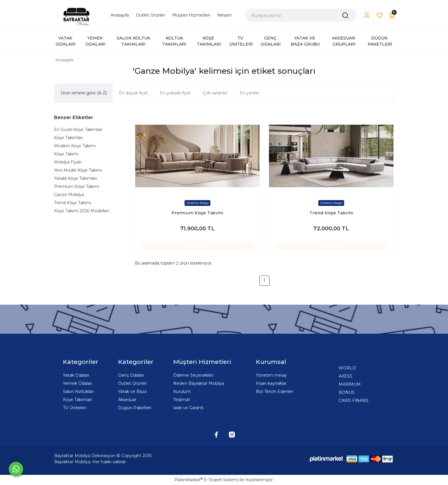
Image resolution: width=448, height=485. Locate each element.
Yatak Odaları (76, 375)
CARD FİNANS (354, 400)
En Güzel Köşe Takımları (78, 130)
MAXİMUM (350, 384)
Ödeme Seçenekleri (193, 375)
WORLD (347, 368)
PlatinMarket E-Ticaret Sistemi (206, 480)
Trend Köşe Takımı (73, 203)
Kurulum (182, 391)
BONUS (347, 392)
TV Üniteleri (75, 408)
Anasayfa (64, 60)
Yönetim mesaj (271, 375)
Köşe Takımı (66, 154)
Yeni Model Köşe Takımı (78, 170)
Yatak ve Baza (132, 391)
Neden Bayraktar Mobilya (199, 383)
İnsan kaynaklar (271, 383)
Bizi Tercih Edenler (274, 391)
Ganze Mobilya (69, 195)
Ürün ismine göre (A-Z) (84, 93)
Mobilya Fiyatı (68, 162)
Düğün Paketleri (135, 408)
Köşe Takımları (68, 138)
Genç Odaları (131, 375)
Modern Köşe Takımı (75, 146)
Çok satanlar (215, 93)
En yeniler (250, 93)
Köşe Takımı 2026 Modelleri (82, 211)
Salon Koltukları (78, 391)
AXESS (345, 376)
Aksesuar (127, 400)
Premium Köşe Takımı (76, 186)
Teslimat (182, 400)
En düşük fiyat (133, 93)
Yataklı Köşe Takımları (75, 178)
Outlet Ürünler (133, 383)
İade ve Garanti (188, 408)
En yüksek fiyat (175, 93)
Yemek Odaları (78, 383)
